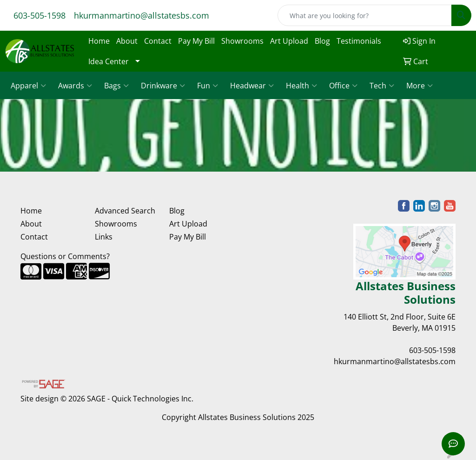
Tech (382, 86)
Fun (208, 86)
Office (343, 86)
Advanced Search (125, 211)
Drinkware (163, 86)
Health (301, 86)
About (127, 41)
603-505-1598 (40, 15)
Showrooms (242, 41)
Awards (75, 86)
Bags (116, 86)
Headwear (252, 86)
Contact (158, 41)
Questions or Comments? (65, 256)
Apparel (28, 86)
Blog (322, 41)
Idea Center (109, 61)
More (420, 86)
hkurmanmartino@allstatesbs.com (142, 15)
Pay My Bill (196, 41)
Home (99, 41)
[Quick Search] (365, 15)
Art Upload (289, 41)
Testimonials (359, 41)
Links (104, 237)
